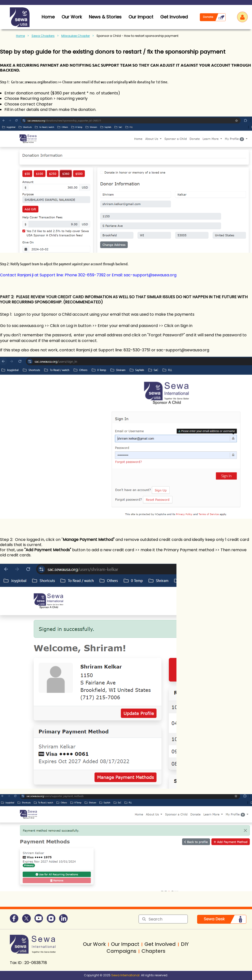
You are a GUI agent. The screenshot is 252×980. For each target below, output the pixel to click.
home (48, 17)
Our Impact (141, 17)
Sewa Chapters (43, 36)
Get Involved (174, 17)
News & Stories (105, 17)
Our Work (72, 17)
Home (20, 36)
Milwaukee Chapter (76, 36)
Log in (242, 17)
